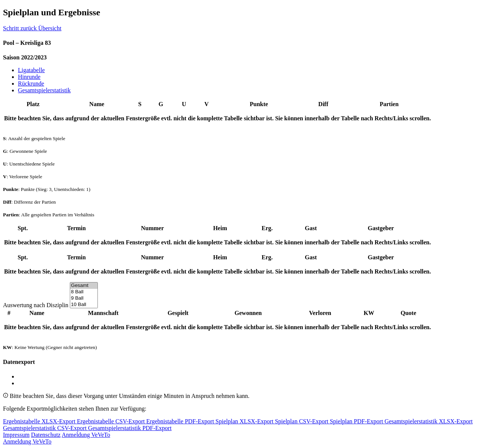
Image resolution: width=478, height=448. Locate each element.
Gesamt (84, 286)
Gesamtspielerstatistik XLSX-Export (429, 421)
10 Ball (84, 305)
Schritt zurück (21, 28)
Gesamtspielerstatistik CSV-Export (46, 428)
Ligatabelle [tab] (31, 70)
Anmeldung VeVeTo (86, 435)
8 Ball (84, 292)
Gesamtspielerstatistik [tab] (44, 90)
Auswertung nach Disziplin (36, 305)
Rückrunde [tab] (31, 84)
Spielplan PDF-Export (357, 421)
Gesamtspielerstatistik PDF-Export (130, 428)
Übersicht (50, 28)
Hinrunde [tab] (29, 77)
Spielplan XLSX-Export (245, 421)
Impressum (16, 435)
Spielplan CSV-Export (302, 421)
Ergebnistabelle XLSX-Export (40, 421)
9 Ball (84, 298)
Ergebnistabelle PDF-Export (181, 421)
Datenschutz (46, 435)
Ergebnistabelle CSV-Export (112, 421)
